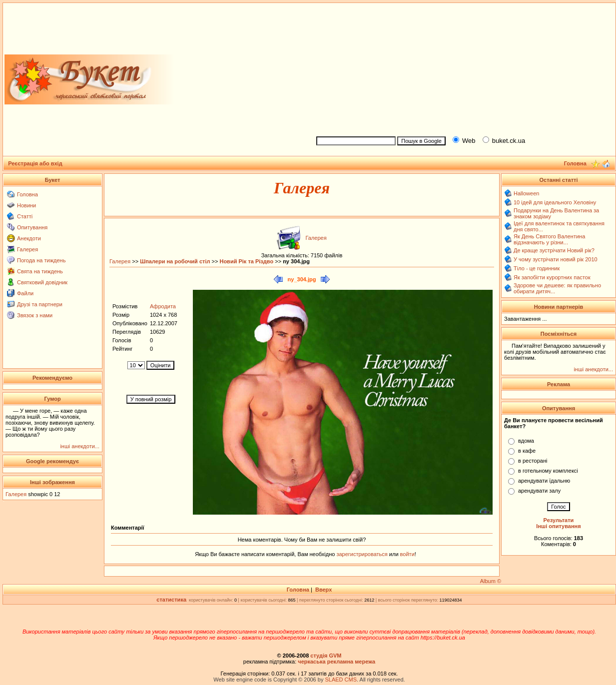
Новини (26, 205)
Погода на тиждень (41, 260)
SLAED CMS (341, 680)
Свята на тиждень (40, 271)
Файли (25, 293)
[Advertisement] (462, 68)
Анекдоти (29, 238)
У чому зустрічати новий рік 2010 (556, 259)
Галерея (27, 249)
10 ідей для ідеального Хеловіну (555, 202)
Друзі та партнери (40, 304)
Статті (25, 216)
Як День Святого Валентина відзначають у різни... (549, 239)
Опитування (32, 227)
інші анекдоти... (80, 446)
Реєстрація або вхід (35, 163)
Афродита (163, 306)
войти (407, 554)
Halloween (526, 193)
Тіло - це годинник (537, 268)
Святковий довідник (42, 282)
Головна (27, 194)
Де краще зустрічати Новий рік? (554, 250)
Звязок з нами (35, 315)
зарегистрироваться (362, 554)
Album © (491, 581)
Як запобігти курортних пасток (552, 277)
